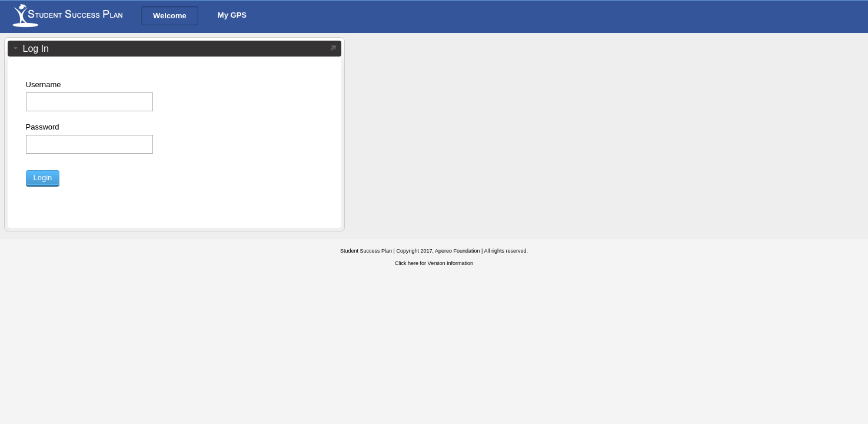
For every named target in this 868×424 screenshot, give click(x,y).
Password (43, 127)
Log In (36, 49)
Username (44, 85)
